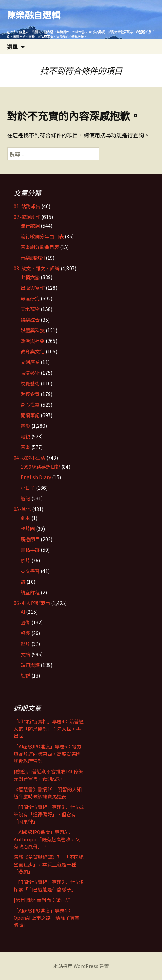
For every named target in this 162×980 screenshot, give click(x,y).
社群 (25, 675)
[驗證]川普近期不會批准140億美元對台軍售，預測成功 (48, 775)
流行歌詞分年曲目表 (42, 236)
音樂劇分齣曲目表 (40, 247)
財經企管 (30, 394)
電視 (25, 436)
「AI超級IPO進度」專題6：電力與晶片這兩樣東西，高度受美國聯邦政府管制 (48, 754)
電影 (25, 426)
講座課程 (30, 592)
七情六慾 (30, 277)
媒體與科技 (33, 330)
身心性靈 (30, 405)
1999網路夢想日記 (40, 467)
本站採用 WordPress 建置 (81, 966)
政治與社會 (33, 341)
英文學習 (30, 571)
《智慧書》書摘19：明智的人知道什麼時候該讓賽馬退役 (48, 793)
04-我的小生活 (29, 458)
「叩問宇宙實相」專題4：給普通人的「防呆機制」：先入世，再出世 (49, 729)
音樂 (25, 447)
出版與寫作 (33, 288)
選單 (12, 47)
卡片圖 (28, 529)
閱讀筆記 (30, 415)
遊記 (25, 498)
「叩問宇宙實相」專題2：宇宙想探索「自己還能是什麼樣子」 (49, 886)
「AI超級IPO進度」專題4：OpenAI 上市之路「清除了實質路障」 (47, 918)
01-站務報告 (27, 206)
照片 (25, 560)
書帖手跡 (30, 550)
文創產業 (30, 362)
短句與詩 (30, 665)
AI (23, 612)
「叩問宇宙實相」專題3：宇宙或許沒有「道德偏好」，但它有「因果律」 (49, 814)
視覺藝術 (30, 383)
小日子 (28, 488)
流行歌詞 (30, 226)
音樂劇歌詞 (33, 258)
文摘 (25, 654)
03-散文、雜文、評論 (37, 268)
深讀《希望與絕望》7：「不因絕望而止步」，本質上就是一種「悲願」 (49, 864)
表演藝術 (30, 373)
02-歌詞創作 (27, 217)
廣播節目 (30, 539)
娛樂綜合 (30, 320)
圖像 (25, 622)
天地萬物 (30, 309)
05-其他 (22, 509)
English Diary (36, 477)
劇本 (25, 518)
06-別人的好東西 (32, 603)
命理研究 (30, 298)
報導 (25, 633)
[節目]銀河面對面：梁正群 (42, 900)
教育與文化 (33, 351)
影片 (25, 644)
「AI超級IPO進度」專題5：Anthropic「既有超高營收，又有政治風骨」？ (47, 839)
